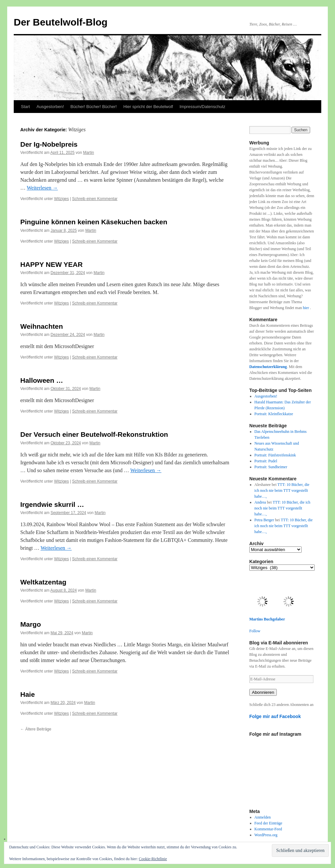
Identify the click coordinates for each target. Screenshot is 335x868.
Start (25, 107)
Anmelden (263, 817)
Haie (27, 694)
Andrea (260, 502)
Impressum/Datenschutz (203, 107)
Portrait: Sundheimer (271, 467)
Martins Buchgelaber (267, 619)
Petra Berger (264, 520)
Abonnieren (263, 692)
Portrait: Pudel (266, 461)
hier (307, 308)
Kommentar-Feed (268, 829)
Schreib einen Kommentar (95, 199)
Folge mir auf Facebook (275, 716)
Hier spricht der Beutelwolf (148, 107)
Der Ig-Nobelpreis (49, 144)
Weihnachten (42, 326)
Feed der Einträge (268, 823)
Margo (31, 624)
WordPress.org (266, 835)
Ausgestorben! (50, 107)
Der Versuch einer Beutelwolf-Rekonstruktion (94, 434)
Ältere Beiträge (36, 729)
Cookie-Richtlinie (153, 859)
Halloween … (42, 380)
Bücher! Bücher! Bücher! (94, 107)
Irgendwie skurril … (52, 504)
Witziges (61, 199)
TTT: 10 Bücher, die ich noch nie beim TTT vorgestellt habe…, (282, 490)
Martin (88, 153)
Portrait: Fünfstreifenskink (275, 455)
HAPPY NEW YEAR (52, 264)
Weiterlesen (42, 188)
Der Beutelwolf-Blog (61, 22)
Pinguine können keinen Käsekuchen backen (94, 222)
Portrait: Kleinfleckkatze (274, 414)
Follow (255, 631)
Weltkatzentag (43, 582)
